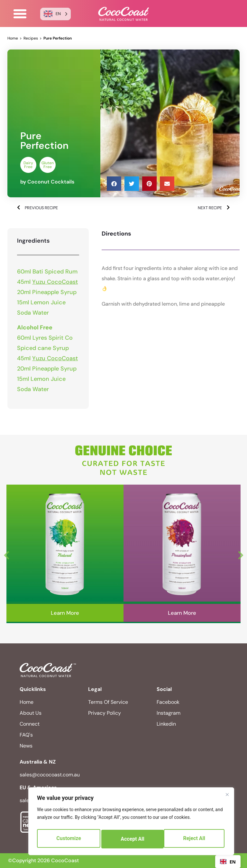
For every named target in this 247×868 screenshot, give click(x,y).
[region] (131, 823)
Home (13, 38)
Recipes (31, 38)
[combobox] (228, 862)
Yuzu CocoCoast (55, 282)
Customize (68, 839)
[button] (20, 14)
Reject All (132, 839)
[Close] (227, 798)
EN (228, 862)
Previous (6, 554)
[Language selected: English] (56, 14)
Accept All (195, 839)
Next (241, 554)
